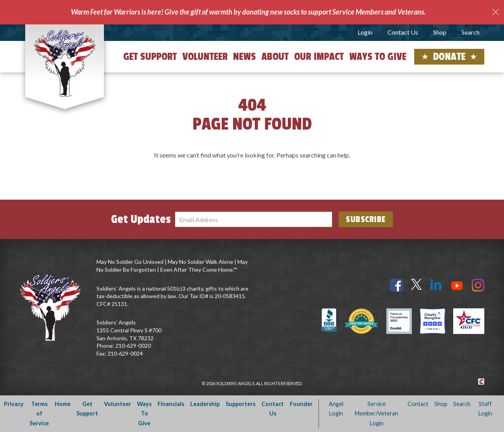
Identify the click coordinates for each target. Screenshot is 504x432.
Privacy (14, 404)
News (245, 57)
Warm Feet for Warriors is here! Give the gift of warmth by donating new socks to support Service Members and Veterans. (248, 12)
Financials (171, 404)
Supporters (241, 404)
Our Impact (319, 57)
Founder (301, 404)
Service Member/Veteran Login (376, 413)
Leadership (205, 404)
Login (365, 32)
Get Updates (141, 219)
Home (63, 404)
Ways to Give (378, 57)
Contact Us (403, 32)
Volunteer (205, 57)
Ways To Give (144, 413)
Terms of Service (39, 413)
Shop (440, 32)
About (275, 57)
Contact (418, 404)
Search (471, 32)
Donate (449, 57)
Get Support (150, 57)
